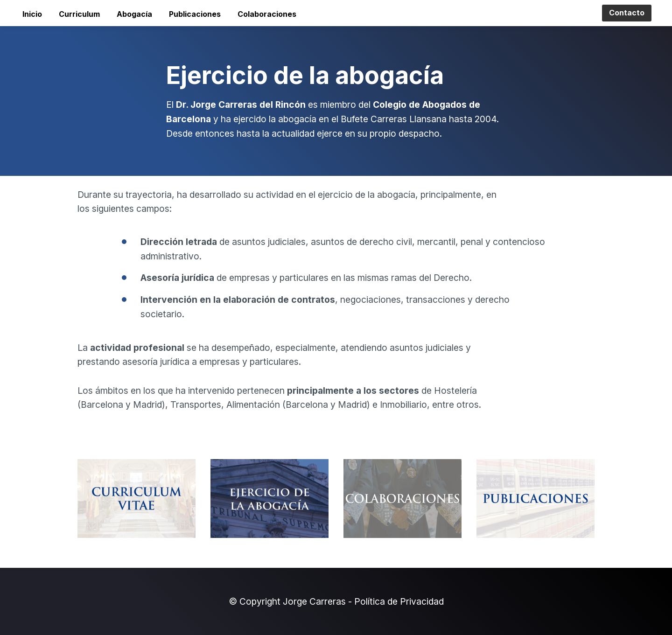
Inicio (32, 14)
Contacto (627, 13)
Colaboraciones (267, 14)
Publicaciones (195, 14)
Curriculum (79, 14)
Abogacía (134, 14)
